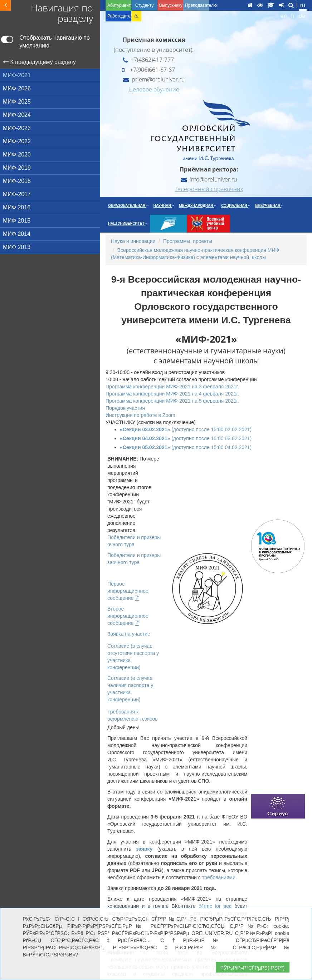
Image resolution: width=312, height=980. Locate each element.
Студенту (145, 5)
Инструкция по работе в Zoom (140, 415)
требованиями (219, 877)
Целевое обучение (154, 89)
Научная (164, 206)
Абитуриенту (119, 5)
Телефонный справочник (209, 189)
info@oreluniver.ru (209, 179)
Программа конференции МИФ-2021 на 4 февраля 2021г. (172, 394)
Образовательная (128, 206)
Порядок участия (125, 408)
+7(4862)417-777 (148, 60)
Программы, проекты (188, 241)
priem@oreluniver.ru (154, 79)
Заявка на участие (129, 634)
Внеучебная (269, 206)
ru (303, 5)
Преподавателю (197, 5)
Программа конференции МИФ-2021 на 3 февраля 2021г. (172, 387)
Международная (198, 206)
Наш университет (128, 223)
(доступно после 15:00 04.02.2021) (186, 447)
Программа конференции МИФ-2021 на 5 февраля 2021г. (172, 401)
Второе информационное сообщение (128, 616)
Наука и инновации (133, 241)
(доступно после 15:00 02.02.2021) (186, 429)
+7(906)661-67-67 (148, 70)
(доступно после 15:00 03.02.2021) (186, 438)
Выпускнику (171, 5)
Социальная (236, 206)
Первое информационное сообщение (128, 591)
